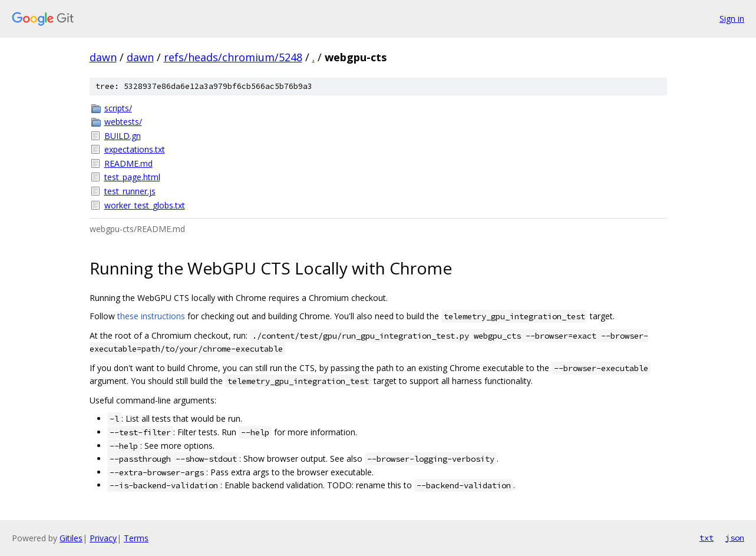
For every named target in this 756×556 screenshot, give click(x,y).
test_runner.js (130, 191)
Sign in (732, 19)
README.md (128, 163)
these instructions (151, 316)
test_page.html (132, 177)
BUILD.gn (123, 136)
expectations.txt (135, 149)
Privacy (103, 538)
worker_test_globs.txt (145, 205)
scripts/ (118, 108)
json (735, 538)
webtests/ (123, 122)
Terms (136, 538)
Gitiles (71, 538)
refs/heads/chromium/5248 (233, 57)
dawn (103, 57)
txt (707, 538)
